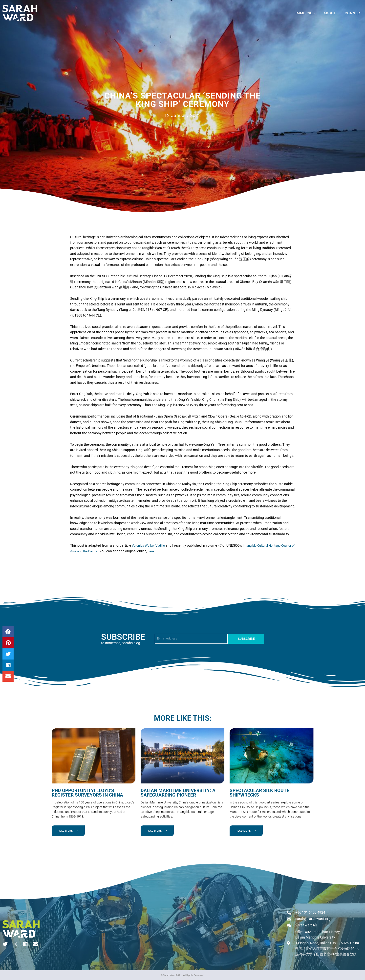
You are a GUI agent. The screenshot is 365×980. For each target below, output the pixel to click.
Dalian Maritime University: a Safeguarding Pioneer (175, 792)
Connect (354, 13)
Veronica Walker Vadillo (150, 545)
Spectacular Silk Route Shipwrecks (258, 792)
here (169, 551)
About (330, 13)
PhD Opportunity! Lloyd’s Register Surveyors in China (92, 792)
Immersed (305, 13)
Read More (66, 830)
